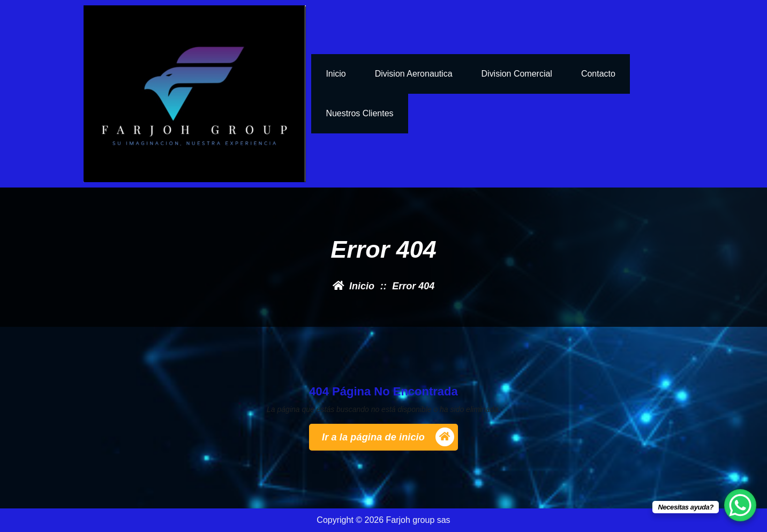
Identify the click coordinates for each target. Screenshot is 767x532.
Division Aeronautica (414, 74)
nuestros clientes (359, 113)
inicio (336, 74)
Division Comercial (517, 74)
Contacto (598, 74)
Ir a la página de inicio (388, 437)
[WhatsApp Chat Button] (740, 505)
